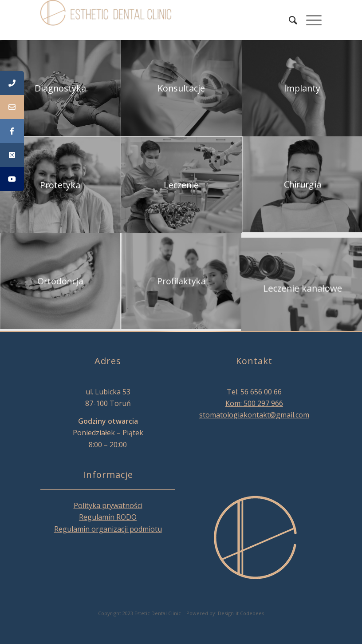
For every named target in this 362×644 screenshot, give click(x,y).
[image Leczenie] (182, 185)
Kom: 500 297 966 (254, 403)
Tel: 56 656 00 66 (254, 392)
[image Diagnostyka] (61, 88)
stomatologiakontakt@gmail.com (254, 415)
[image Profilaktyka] (182, 282)
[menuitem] (289, 20)
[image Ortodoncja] (61, 282)
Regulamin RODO (108, 517)
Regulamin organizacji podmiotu (108, 529)
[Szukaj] (289, 20)
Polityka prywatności (108, 505)
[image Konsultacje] (182, 88)
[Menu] (309, 20)
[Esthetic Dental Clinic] (107, 20)
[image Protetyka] (61, 185)
